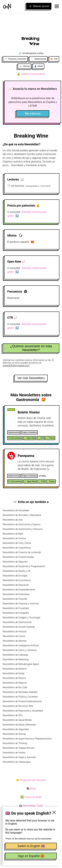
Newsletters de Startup (14, 734)
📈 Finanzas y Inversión (15, 59)
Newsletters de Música (14, 678)
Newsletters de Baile (13, 534)
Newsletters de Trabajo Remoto (19, 748)
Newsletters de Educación (16, 585)
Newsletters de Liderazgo (15, 655)
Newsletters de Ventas (14, 753)
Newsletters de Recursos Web (18, 706)
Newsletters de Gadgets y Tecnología (21, 618)
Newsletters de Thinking (15, 743)
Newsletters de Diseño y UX (17, 571)
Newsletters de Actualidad (16, 510)
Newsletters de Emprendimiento (19, 590)
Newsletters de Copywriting (17, 548)
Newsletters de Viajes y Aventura (19, 757)
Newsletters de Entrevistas (16, 594)
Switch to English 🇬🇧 (31, 846)
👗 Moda (39, 66)
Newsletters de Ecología (15, 576)
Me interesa (33, 114)
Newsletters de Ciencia (14, 538)
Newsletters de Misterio (15, 669)
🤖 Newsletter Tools (31, 806)
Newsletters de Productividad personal (22, 701)
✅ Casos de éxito (31, 797)
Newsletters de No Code (15, 687)
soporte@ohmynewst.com (16, 365)
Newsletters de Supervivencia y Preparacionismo (27, 739)
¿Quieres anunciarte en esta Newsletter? (31, 348)
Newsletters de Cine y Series (17, 543)
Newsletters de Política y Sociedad (20, 697)
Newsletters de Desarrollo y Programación (24, 566)
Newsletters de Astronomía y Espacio (21, 524)
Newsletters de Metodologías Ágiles (21, 664)
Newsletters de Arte (13, 520)
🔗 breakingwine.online (31, 53)
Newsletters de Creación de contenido (22, 552)
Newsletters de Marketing (16, 659)
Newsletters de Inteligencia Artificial (21, 645)
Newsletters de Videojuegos (17, 762)
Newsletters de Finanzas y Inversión (21, 604)
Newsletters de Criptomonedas (18, 557)
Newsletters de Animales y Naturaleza (22, 515)
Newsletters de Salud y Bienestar (19, 725)
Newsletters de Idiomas (15, 641)
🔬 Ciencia (24, 66)
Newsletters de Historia (14, 631)
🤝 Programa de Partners (31, 780)
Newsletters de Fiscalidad (16, 608)
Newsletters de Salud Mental (17, 720)
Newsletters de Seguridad (16, 729)
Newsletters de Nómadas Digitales (20, 692)
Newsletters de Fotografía (16, 613)
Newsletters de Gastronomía (17, 622)
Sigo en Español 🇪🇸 (31, 856)
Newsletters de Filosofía (15, 599)
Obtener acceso (39, 6)
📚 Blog (31, 789)
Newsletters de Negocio (15, 683)
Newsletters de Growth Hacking (19, 627)
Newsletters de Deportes (15, 562)
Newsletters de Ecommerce (17, 580)
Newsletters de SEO (13, 715)
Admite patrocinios (31, 74)
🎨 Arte (54, 59)
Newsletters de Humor (14, 636)
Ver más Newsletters (31, 378)
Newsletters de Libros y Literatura (20, 650)
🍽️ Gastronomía (38, 59)
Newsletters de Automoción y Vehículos (23, 529)
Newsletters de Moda (13, 673)
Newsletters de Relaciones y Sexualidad (23, 711)
